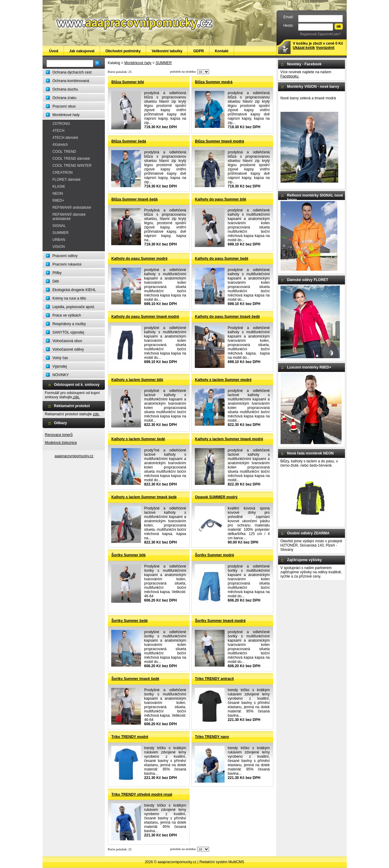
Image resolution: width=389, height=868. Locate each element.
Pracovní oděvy (65, 256)
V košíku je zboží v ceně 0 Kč (318, 46)
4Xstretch (60, 145)
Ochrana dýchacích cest (72, 72)
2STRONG (61, 124)
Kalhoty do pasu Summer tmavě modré (145, 317)
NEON (58, 194)
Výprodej (60, 366)
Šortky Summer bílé (129, 555)
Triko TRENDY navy (212, 737)
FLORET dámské (67, 180)
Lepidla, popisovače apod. (74, 307)
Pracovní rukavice (67, 264)
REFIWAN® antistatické (72, 208)
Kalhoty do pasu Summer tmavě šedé (227, 317)
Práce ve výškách (67, 315)
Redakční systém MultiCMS (222, 862)
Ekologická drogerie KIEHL (74, 290)
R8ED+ (59, 201)
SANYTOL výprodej (68, 332)
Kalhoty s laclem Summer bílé (137, 380)
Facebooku (290, 76)
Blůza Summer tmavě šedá (135, 199)
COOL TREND (64, 152)
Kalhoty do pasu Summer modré (140, 259)
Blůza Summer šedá (129, 141)
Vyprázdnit (325, 48)
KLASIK (59, 187)
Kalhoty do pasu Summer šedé (222, 259)
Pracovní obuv (64, 106)
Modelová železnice (61, 443)
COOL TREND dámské (71, 159)
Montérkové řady (66, 115)
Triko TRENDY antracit (215, 679)
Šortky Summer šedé (130, 621)
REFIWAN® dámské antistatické (69, 217)
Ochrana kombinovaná (71, 81)
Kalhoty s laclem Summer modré (223, 380)
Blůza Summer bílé (128, 82)
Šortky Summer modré (215, 555)
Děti (56, 281)
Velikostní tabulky (167, 51)
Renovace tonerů (59, 435)
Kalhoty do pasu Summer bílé (221, 199)
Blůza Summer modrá (214, 82)
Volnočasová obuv (67, 341)
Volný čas (60, 358)
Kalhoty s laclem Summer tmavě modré (229, 439)
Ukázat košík (304, 48)
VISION (59, 247)
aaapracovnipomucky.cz (74, 456)
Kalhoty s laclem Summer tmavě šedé (144, 497)
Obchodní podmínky (123, 51)
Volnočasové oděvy (68, 349)
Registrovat (308, 34)
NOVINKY (61, 375)
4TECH (59, 131)
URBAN (59, 240)
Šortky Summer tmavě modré (220, 621)
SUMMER (61, 233)
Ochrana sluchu (65, 89)
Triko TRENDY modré (130, 737)
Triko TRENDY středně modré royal (142, 794)
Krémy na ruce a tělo (69, 298)
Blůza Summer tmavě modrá (220, 141)
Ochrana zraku (65, 98)
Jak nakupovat (82, 51)
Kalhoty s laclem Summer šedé (138, 439)
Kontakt (222, 51)
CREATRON (63, 173)
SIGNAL (59, 226)
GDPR (199, 51)
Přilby (57, 273)
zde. (76, 397)
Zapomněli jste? (329, 34)
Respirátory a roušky (69, 324)
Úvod (54, 51)
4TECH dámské (65, 138)
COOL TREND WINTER (72, 166)
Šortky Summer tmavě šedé (135, 679)
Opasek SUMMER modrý (216, 497)
